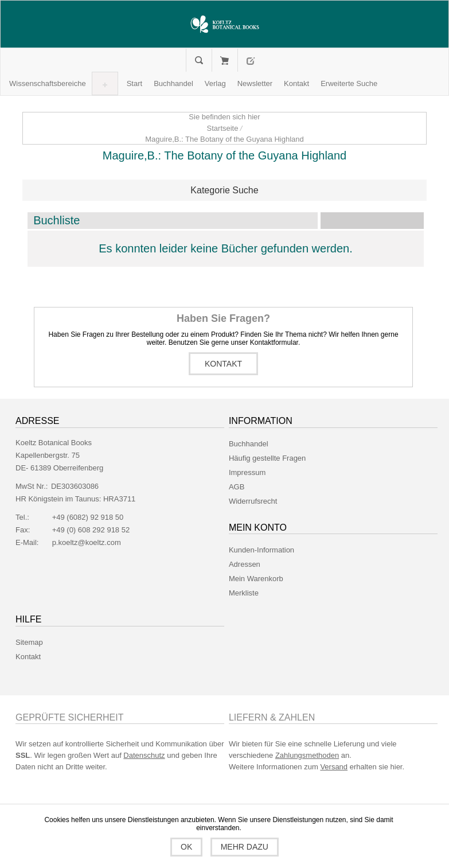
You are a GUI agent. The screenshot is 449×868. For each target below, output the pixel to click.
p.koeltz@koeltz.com (87, 542)
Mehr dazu (245, 847)
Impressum (247, 472)
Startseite (223, 128)
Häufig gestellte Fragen (267, 458)
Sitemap (29, 642)
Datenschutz (144, 755)
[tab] (224, 190)
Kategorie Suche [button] (224, 190)
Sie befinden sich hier (224, 117)
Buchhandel (249, 444)
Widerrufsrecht (253, 501)
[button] (48, 83)
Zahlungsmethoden (307, 755)
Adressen (245, 564)
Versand (334, 767)
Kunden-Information (261, 550)
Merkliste (244, 593)
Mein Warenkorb (224, 60)
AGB (237, 487)
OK (186, 847)
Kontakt (223, 364)
